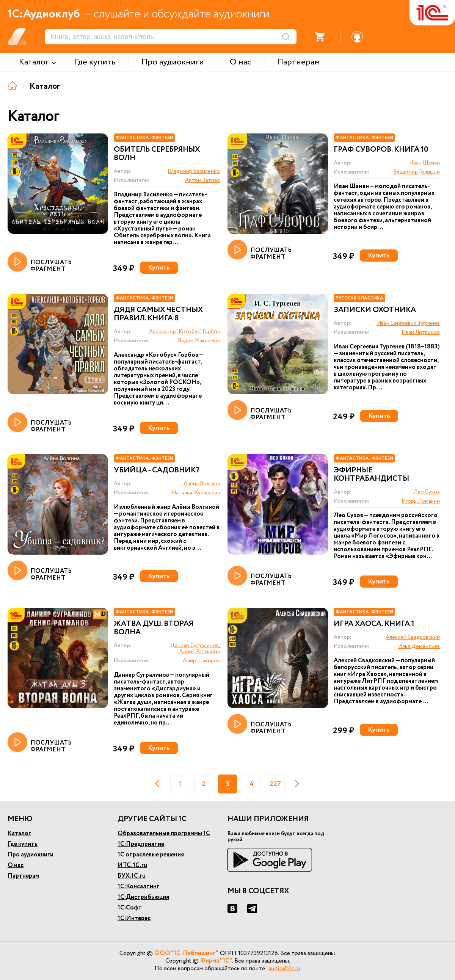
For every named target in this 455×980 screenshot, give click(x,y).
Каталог (19, 833)
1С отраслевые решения (151, 855)
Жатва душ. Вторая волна (154, 628)
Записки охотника (375, 310)
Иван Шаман (424, 163)
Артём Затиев (202, 180)
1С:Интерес (134, 918)
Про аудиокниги (31, 855)
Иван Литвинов (421, 332)
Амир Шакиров (201, 661)
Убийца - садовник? (157, 470)
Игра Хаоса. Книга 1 (374, 624)
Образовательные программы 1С (164, 833)
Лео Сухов (427, 492)
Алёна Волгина (202, 484)
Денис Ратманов (199, 652)
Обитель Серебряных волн (157, 154)
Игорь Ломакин (421, 501)
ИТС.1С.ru (132, 865)
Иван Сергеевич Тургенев (408, 323)
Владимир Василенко (194, 171)
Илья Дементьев (419, 646)
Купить (159, 268)
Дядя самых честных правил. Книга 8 (158, 314)
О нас (16, 865)
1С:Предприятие (141, 844)
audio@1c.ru (284, 968)
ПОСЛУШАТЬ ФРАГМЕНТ (40, 262)
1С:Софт (130, 908)
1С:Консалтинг (138, 887)
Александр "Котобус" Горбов (184, 332)
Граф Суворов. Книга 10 (381, 150)
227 (275, 784)
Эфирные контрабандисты (371, 475)
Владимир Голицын (417, 172)
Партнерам (23, 876)
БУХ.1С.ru (132, 876)
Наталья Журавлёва (196, 493)
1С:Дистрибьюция (143, 897)
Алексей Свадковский (413, 637)
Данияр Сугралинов (195, 646)
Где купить (23, 844)
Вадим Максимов (199, 341)
